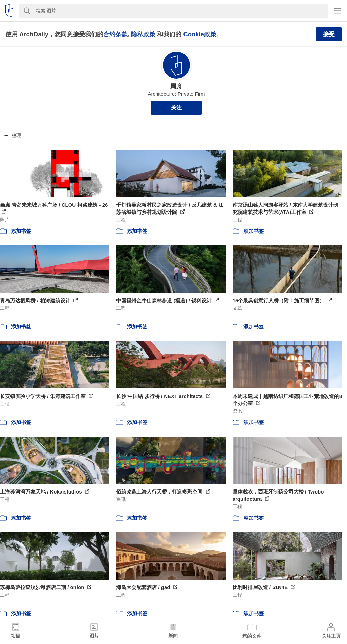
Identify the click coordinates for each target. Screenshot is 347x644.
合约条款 (115, 34)
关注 (176, 108)
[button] (13, 136)
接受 (329, 34)
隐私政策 (143, 34)
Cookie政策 (200, 34)
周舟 (176, 86)
